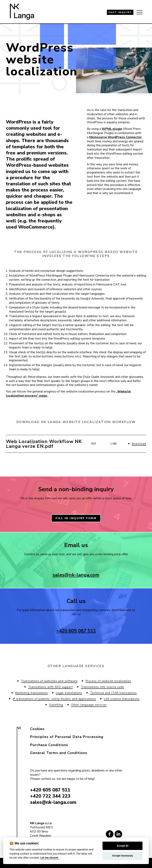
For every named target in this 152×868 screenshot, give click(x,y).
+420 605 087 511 (76, 631)
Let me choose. (50, 857)
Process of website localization (108, 681)
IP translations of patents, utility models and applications (54, 699)
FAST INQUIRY (120, 12)
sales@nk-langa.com (76, 575)
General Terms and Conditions (59, 753)
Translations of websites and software (49, 681)
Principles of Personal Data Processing (67, 737)
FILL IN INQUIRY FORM (76, 518)
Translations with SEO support (50, 687)
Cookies (37, 729)
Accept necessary (123, 856)
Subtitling (56, 705)
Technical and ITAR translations (113, 693)
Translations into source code (102, 687)
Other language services (89, 705)
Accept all (123, 846)
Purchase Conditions (49, 745)
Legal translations (69, 693)
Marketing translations (32, 693)
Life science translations (122, 699)
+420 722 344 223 (50, 796)
